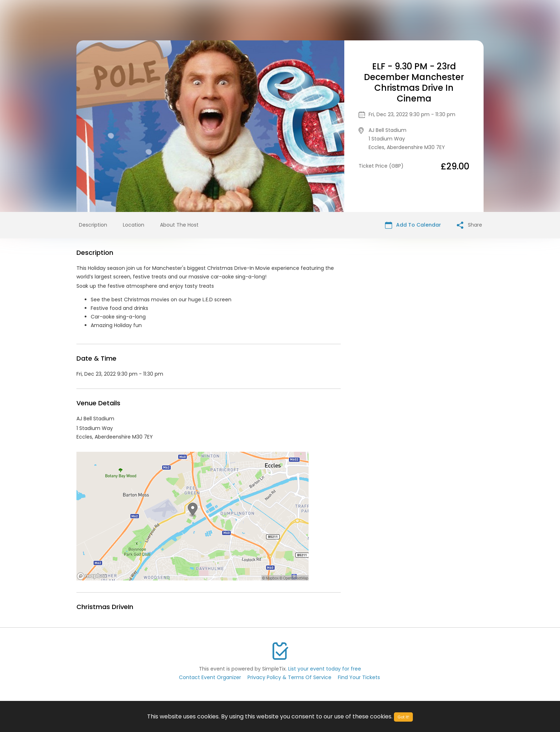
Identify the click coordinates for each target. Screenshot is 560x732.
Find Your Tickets (359, 677)
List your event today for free (325, 669)
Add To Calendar (413, 225)
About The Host (179, 225)
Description (93, 225)
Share (469, 225)
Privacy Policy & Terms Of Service (289, 677)
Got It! (403, 717)
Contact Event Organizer (210, 677)
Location (134, 225)
